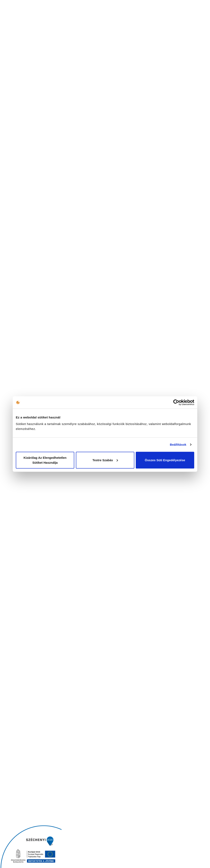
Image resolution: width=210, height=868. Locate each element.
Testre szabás (105, 460)
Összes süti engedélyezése (165, 460)
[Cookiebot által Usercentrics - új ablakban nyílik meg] (176, 402)
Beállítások (178, 445)
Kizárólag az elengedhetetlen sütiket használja (45, 460)
